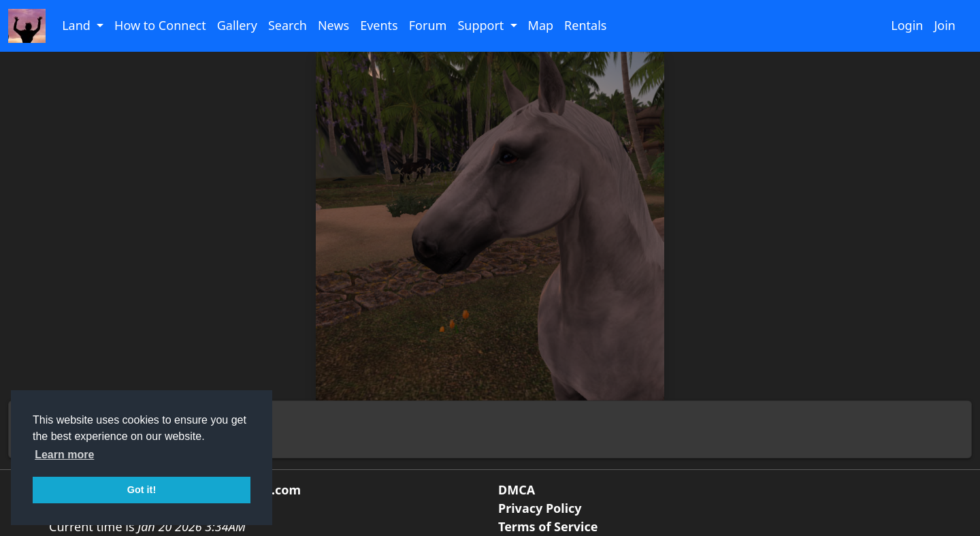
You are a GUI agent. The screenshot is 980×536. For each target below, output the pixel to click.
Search (288, 25)
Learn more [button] (64, 455)
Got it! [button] (142, 490)
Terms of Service (548, 526)
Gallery (237, 25)
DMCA (517, 490)
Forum (428, 25)
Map (541, 25)
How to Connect (160, 25)
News (333, 25)
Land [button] (78, 25)
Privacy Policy (540, 508)
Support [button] (482, 25)
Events (379, 25)
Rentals (585, 25)
